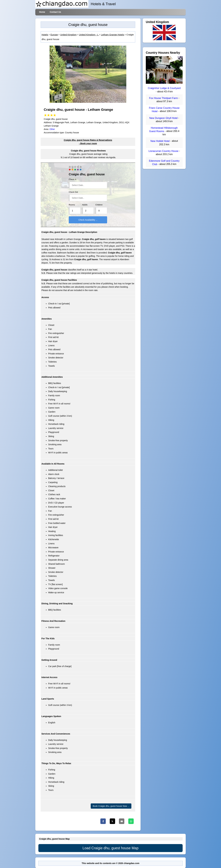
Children (99, 205)
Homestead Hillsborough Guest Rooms (163, 130)
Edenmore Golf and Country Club (164, 163)
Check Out (73, 192)
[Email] (122, 821)
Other (52, 129)
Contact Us (55, 12)
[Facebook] (103, 821)
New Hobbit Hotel (160, 141)
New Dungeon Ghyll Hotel (164, 118)
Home (42, 12)
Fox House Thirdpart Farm (164, 98)
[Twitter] (112, 821)
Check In (73, 179)
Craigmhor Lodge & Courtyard (164, 88)
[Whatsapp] (131, 821)
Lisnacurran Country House (164, 151)
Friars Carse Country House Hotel (164, 110)
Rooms (72, 205)
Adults (85, 205)
